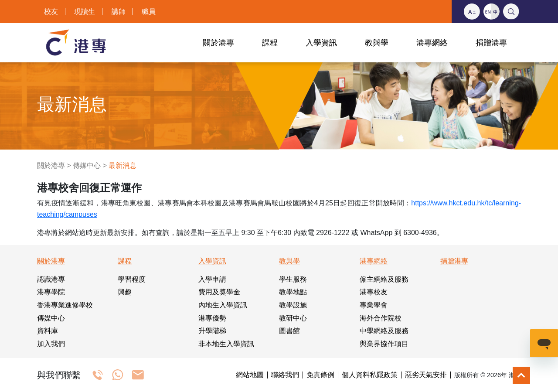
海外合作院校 (381, 318)
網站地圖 (250, 375)
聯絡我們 (285, 375)
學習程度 (132, 279)
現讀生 (85, 12)
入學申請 (212, 279)
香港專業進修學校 (65, 305)
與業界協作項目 (384, 344)
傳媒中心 (87, 165)
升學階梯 (212, 331)
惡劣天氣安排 (426, 375)
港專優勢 (212, 318)
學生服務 (293, 279)
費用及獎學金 (219, 292)
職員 (149, 12)
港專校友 (374, 292)
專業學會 (374, 305)
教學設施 (293, 305)
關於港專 (51, 165)
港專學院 (51, 292)
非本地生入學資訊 (226, 344)
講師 (119, 12)
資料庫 (48, 331)
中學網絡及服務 (384, 331)
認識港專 (51, 279)
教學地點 (293, 292)
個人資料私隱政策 (370, 375)
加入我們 (51, 344)
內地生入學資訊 (223, 305)
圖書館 (289, 331)
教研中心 (293, 318)
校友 (51, 12)
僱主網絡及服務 (384, 279)
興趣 (125, 292)
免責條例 (320, 375)
